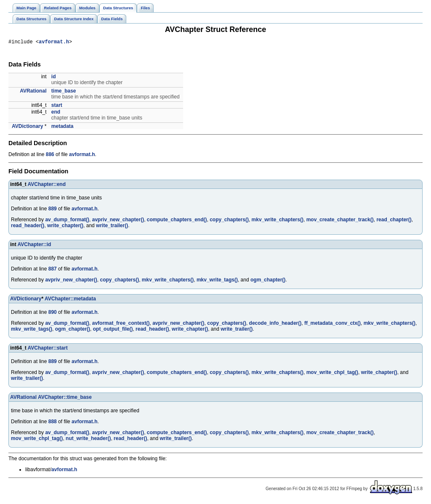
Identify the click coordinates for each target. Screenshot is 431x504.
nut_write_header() (88, 440)
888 (53, 423)
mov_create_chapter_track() (340, 221)
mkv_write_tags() (217, 281)
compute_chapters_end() (177, 221)
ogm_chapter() (268, 281)
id (54, 78)
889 (53, 210)
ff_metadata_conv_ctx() (333, 324)
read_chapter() (394, 221)
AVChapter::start (48, 349)
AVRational (33, 92)
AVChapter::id (35, 246)
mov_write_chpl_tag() (332, 374)
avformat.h (54, 43)
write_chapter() (65, 227)
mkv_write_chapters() (278, 221)
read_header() (28, 227)
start (57, 106)
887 (53, 270)
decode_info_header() (275, 324)
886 (50, 156)
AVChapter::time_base (65, 398)
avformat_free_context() (121, 324)
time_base (64, 92)
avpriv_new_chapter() (118, 221)
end (56, 113)
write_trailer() (112, 227)
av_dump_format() (67, 221)
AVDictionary (27, 127)
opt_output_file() (113, 330)
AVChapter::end (47, 186)
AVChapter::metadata (70, 300)
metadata (63, 127)
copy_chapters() (229, 221)
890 (53, 313)
